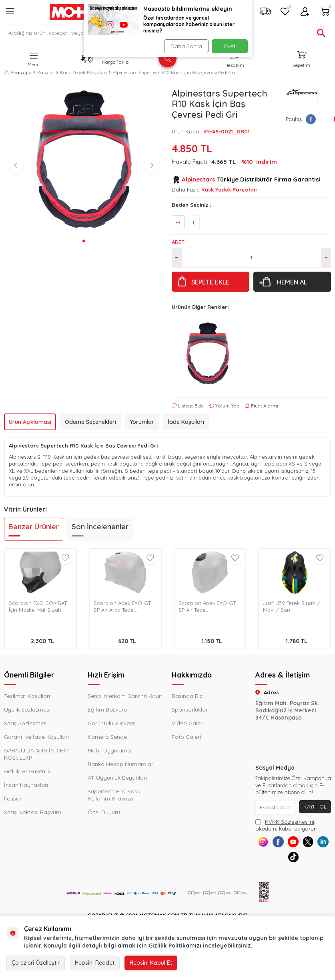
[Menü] (10, 14)
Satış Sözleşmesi (26, 723)
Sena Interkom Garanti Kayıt (125, 696)
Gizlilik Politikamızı (175, 946)
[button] (84, 241)
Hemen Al (292, 282)
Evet (230, 46)
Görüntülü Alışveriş (112, 723)
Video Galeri (188, 723)
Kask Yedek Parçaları (83, 72)
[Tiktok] (302, 861)
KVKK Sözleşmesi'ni (290, 822)
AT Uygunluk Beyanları (117, 778)
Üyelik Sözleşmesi (27, 710)
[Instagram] (266, 843)
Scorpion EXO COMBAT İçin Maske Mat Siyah (38, 606)
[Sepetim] (325, 12)
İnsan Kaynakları (26, 785)
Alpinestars (199, 179)
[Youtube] (302, 843)
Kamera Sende (107, 737)
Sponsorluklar (190, 710)
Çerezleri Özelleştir (36, 963)
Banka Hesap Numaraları (121, 764)
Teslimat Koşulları (27, 696)
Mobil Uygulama (109, 750)
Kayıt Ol (315, 807)
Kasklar (46, 72)
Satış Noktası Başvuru (33, 812)
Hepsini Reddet (95, 963)
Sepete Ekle (210, 282)
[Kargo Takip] (265, 12)
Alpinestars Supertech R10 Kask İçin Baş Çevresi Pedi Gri (174, 72)
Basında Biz (187, 696)
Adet (178, 242)
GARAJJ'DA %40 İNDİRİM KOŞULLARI (37, 754)
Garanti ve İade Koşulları (36, 737)
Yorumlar (142, 422)
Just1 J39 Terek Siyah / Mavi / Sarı (291, 606)
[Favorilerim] (285, 12)
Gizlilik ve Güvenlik (27, 771)
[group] (84, 160)
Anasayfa (18, 72)
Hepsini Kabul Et (151, 963)
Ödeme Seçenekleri (90, 422)
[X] (320, 843)
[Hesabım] (305, 12)
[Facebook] (284, 843)
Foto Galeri (186, 737)
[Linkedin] (284, 861)
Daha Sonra (186, 46)
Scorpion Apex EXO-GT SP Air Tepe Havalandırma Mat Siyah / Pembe (209, 607)
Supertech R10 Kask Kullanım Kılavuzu (114, 795)
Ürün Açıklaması (30, 422)
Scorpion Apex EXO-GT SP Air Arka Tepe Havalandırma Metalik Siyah (122, 607)
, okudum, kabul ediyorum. (288, 825)
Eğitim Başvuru (107, 710)
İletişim (13, 799)
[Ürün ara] (321, 33)
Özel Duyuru (104, 812)
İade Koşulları (186, 422)
